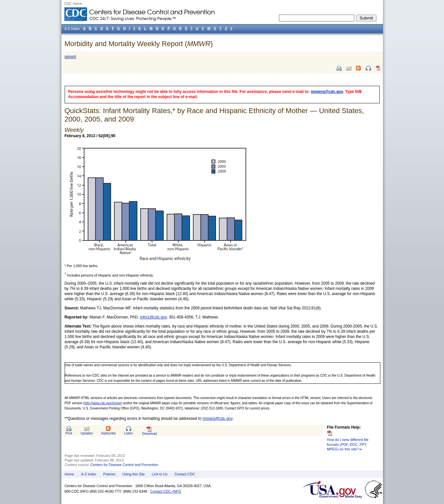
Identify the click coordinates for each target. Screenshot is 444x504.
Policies (109, 474)
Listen (128, 433)
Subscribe (108, 433)
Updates (87, 433)
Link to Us (160, 474)
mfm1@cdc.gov (153, 317)
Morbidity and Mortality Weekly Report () (139, 44)
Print (69, 433)
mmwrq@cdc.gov (327, 92)
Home (69, 474)
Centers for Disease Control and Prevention (125, 465)
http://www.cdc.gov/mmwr (103, 403)
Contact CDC (185, 474)
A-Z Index (89, 474)
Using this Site (134, 474)
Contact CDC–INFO (165, 491)
